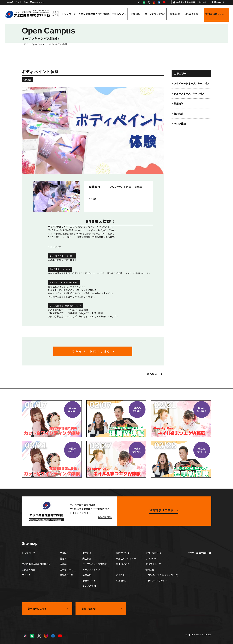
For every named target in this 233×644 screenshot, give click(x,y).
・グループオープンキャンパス (188, 93)
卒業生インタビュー (126, 558)
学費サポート (89, 581)
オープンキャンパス (155, 14)
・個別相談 (177, 114)
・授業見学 (177, 103)
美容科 (63, 558)
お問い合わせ (218, 2)
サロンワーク (152, 558)
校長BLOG (121, 581)
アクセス (26, 575)
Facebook (159, 2)
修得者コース (66, 575)
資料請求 (215, 14)
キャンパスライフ (91, 570)
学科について (119, 14)
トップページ (69, 14)
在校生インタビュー (126, 553)
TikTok (139, 2)
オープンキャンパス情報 (95, 564)
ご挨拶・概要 (28, 570)
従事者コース (66, 570)
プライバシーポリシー (157, 581)
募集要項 (175, 14)
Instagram (154, 2)
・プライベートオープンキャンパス (190, 83)
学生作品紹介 (123, 564)
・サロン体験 (179, 123)
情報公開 (150, 570)
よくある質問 (192, 14)
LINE (144, 2)
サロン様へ (203, 2)
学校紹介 (136, 14)
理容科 (63, 564)
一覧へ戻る (151, 374)
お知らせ (121, 575)
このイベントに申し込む (91, 351)
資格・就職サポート (155, 553)
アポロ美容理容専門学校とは (94, 14)
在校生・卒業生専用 (186, 2)
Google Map (105, 517)
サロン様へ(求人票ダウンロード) (162, 575)
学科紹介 (64, 553)
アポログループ (153, 564)
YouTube (164, 2)
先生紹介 (87, 558)
